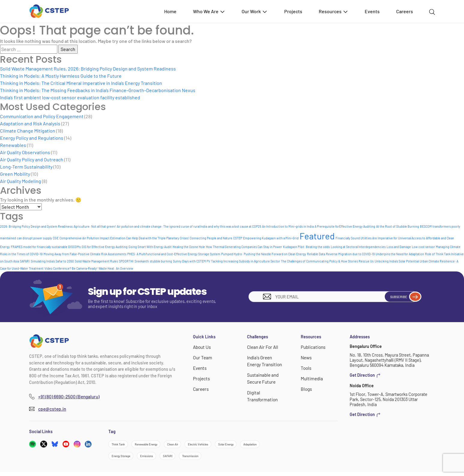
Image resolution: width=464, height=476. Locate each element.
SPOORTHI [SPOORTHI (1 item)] (126, 261)
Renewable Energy (158, 445)
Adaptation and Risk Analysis (30, 123)
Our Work (255, 11)
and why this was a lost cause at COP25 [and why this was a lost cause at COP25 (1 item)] (235, 226)
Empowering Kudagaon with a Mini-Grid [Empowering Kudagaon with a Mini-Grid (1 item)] (271, 238)
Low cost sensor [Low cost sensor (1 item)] (423, 247)
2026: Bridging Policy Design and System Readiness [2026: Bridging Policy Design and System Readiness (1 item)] (36, 226)
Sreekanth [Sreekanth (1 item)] (142, 261)
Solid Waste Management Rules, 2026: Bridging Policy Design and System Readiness (88, 69)
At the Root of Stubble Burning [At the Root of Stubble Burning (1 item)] (398, 226)
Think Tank (122, 445)
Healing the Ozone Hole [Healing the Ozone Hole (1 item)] (189, 247)
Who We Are (209, 11)
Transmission (246, 459)
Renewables (13, 145)
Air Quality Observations (25, 152)
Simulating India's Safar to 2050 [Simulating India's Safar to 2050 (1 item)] (52, 261)
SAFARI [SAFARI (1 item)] (25, 261)
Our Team (202, 357)
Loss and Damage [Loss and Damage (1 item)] (399, 247)
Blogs (306, 387)
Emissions (190, 459)
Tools (306, 367)
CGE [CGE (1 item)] (56, 238)
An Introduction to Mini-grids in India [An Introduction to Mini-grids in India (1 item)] (288, 226)
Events (372, 11)
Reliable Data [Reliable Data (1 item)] (316, 254)
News (306, 357)
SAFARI (217, 459)
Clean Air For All (262, 347)
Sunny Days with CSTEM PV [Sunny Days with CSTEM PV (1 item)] (191, 261)
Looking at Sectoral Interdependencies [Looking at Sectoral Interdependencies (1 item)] (358, 247)
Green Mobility (15, 174)
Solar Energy (265, 445)
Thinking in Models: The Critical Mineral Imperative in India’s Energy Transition (81, 83)
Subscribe (399, 297)
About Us (202, 347)
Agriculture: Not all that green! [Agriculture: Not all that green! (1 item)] (95, 226)
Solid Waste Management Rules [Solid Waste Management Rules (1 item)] (96, 261)
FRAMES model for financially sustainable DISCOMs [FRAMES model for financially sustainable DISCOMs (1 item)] (46, 247)
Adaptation (122, 459)
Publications (313, 347)
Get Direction (365, 375)
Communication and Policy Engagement (42, 116)
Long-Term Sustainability (26, 167)
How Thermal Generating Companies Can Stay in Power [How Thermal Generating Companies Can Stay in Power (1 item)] (244, 247)
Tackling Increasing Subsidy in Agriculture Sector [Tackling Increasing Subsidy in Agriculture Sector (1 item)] (246, 261)
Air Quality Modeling (21, 181)
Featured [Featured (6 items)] (317, 236)
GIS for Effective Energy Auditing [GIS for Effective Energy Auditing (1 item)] (105, 247)
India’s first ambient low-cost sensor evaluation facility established (70, 97)
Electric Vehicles (227, 445)
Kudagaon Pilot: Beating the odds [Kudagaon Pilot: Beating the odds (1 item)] (306, 247)
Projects (293, 11)
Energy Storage (157, 459)
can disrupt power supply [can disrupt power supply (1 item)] (34, 238)
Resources (334, 11)
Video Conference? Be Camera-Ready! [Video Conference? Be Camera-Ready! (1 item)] (71, 268)
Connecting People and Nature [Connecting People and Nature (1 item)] (211, 238)
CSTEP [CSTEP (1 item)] (238, 238)
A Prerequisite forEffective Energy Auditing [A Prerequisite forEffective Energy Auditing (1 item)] (345, 226)
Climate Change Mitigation (28, 131)
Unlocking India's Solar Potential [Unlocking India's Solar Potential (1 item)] (397, 261)
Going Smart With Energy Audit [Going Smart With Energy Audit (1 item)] (150, 247)
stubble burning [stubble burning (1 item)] (161, 261)
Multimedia (311, 377)
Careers (405, 11)
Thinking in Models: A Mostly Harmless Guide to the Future (61, 76)
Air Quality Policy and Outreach (32, 159)
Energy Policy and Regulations (32, 138)
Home (170, 11)
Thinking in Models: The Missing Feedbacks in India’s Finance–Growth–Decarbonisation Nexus (98, 90)
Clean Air (193, 445)
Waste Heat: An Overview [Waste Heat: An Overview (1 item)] (116, 268)
